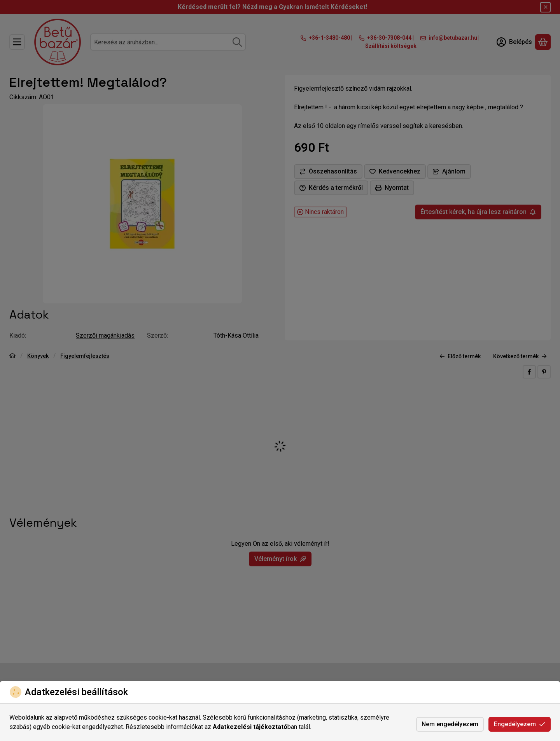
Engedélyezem (520, 724)
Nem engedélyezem (450, 724)
